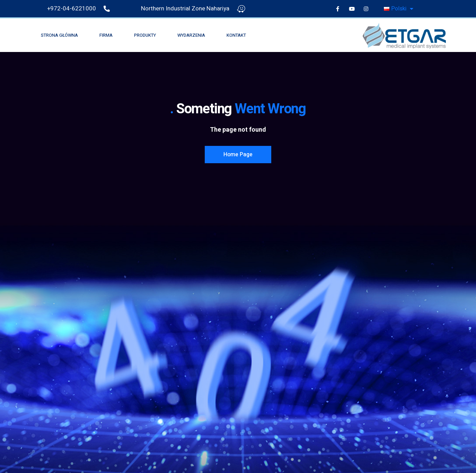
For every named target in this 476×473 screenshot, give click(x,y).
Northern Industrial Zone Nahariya (185, 8)
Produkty (145, 35)
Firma (106, 35)
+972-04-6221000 (72, 8)
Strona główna (59, 35)
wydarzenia (191, 35)
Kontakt (236, 35)
